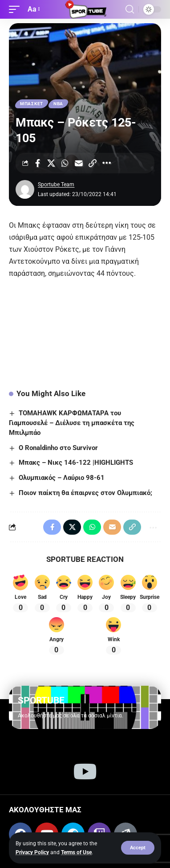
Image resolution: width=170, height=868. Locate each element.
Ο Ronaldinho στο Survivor (58, 448)
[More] (106, 163)
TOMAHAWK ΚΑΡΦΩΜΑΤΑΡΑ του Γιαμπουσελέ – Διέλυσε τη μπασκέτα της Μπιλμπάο (72, 423)
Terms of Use (76, 852)
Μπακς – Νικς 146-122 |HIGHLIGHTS (76, 463)
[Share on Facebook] (37, 163)
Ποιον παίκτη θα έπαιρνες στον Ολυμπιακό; (85, 493)
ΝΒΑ (58, 104)
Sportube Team (56, 184)
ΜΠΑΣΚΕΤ (32, 104)
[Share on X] (51, 163)
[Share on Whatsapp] (65, 163)
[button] (138, 848)
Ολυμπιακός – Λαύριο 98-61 (62, 478)
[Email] (79, 163)
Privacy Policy (32, 852)
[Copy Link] (93, 163)
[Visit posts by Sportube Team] (25, 189)
